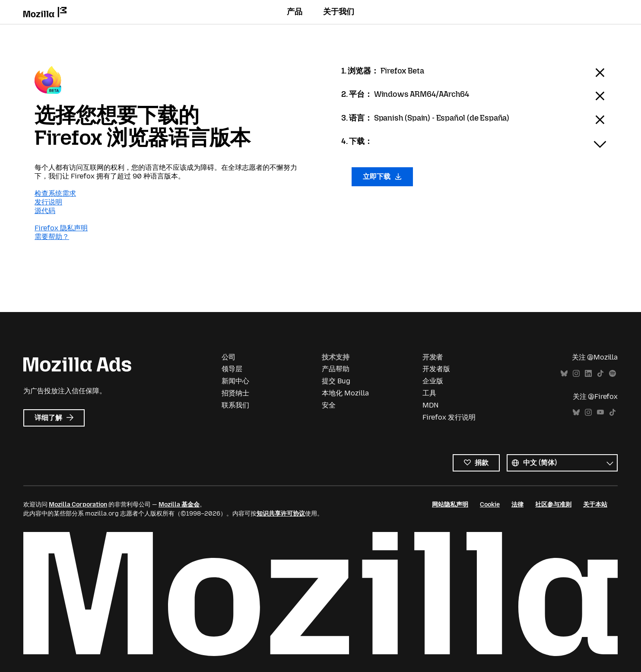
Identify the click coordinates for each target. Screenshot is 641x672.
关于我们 (339, 12)
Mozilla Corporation (78, 505)
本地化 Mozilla (345, 393)
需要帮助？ (52, 237)
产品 (295, 12)
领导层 (232, 369)
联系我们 (235, 405)
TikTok (600, 374)
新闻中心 (235, 381)
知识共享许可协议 (281, 514)
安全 (329, 405)
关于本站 (595, 505)
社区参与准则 (553, 505)
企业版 (433, 381)
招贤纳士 (235, 393)
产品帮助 (336, 369)
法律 (517, 505)
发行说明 (48, 202)
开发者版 (436, 369)
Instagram (576, 374)
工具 (429, 393)
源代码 (45, 211)
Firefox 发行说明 (449, 417)
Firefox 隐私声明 (61, 228)
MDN (430, 405)
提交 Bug (336, 381)
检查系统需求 (55, 193)
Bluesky (564, 374)
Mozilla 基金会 (179, 505)
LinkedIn (588, 374)
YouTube (600, 412)
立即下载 (382, 177)
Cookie (490, 505)
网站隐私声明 (450, 505)
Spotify (612, 374)
